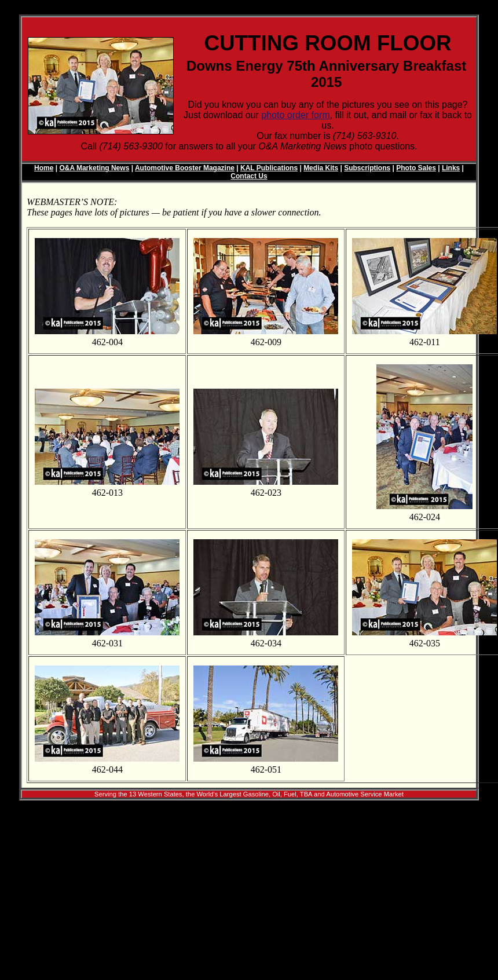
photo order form (295, 115)
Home (44, 168)
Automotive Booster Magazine (185, 168)
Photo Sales (416, 168)
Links (451, 168)
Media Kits (321, 168)
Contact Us (249, 176)
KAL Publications (269, 168)
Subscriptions (367, 168)
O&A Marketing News (94, 168)
